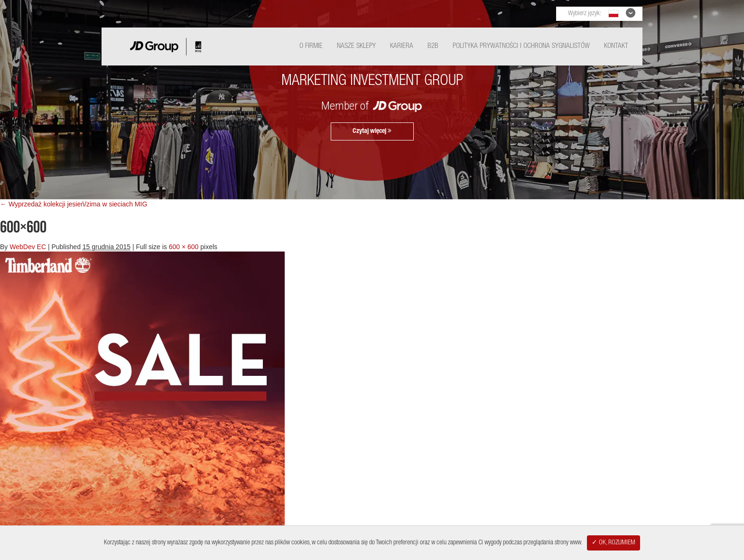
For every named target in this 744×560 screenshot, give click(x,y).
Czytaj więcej (372, 131)
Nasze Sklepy (356, 46)
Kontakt (616, 46)
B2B (433, 46)
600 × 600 (184, 247)
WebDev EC (28, 247)
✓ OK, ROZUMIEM (614, 543)
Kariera (402, 46)
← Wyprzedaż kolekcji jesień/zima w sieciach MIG (74, 204)
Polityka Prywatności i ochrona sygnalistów (521, 46)
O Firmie (311, 46)
